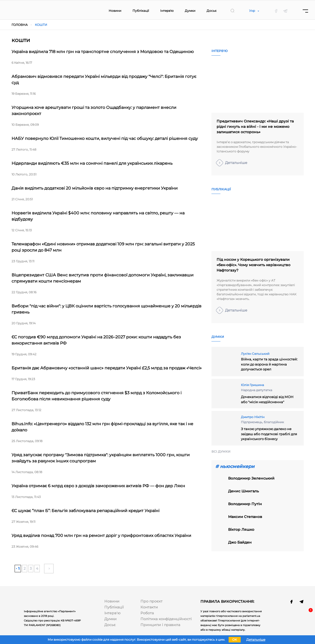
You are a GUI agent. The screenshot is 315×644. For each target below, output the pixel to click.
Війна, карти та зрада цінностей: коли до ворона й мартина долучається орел (269, 364)
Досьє (212, 11)
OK (235, 640)
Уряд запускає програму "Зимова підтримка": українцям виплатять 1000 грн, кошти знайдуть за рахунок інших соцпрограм (101, 458)
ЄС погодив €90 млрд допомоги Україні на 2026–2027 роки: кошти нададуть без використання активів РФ (96, 340)
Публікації (141, 11)
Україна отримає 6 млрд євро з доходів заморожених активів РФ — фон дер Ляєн (98, 486)
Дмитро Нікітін (253, 417)
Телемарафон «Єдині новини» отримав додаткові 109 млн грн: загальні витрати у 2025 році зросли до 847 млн (103, 247)
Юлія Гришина (252, 385)
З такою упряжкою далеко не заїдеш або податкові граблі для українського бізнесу (269, 434)
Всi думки (221, 451)
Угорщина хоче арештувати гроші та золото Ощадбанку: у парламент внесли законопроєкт (94, 111)
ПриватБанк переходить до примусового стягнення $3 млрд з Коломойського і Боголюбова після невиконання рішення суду (96, 396)
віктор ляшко (241, 529)
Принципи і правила (160, 625)
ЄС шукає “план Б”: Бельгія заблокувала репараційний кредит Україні (85, 511)
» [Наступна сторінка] (49, 568)
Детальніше (236, 163)
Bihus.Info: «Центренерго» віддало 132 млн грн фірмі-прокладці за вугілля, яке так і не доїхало (102, 427)
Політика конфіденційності (166, 619)
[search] (232, 11)
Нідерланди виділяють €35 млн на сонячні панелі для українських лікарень (92, 163)
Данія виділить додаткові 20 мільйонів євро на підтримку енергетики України (95, 188)
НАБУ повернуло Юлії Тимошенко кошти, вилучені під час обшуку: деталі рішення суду (105, 138)
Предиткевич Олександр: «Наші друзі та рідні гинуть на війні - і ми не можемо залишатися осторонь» (255, 127)
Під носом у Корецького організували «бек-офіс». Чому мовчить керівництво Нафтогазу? (253, 265)
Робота (147, 613)
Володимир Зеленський (251, 478)
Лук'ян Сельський (255, 354)
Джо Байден (240, 542)
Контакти (149, 607)
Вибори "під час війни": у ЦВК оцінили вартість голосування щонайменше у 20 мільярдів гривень (106, 309)
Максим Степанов (245, 517)
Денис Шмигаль (243, 491)
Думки (190, 11)
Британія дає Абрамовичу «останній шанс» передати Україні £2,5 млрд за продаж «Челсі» (107, 368)
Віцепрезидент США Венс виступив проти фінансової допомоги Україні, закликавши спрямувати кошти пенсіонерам (103, 278)
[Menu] (305, 11)
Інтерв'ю (167, 11)
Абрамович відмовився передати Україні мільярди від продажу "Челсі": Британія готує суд (104, 80)
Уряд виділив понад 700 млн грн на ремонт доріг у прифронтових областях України (101, 536)
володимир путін (245, 504)
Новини (115, 11)
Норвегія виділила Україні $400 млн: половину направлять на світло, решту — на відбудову (98, 216)
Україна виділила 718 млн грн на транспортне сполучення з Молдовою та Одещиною (103, 52)
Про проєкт (151, 601)
